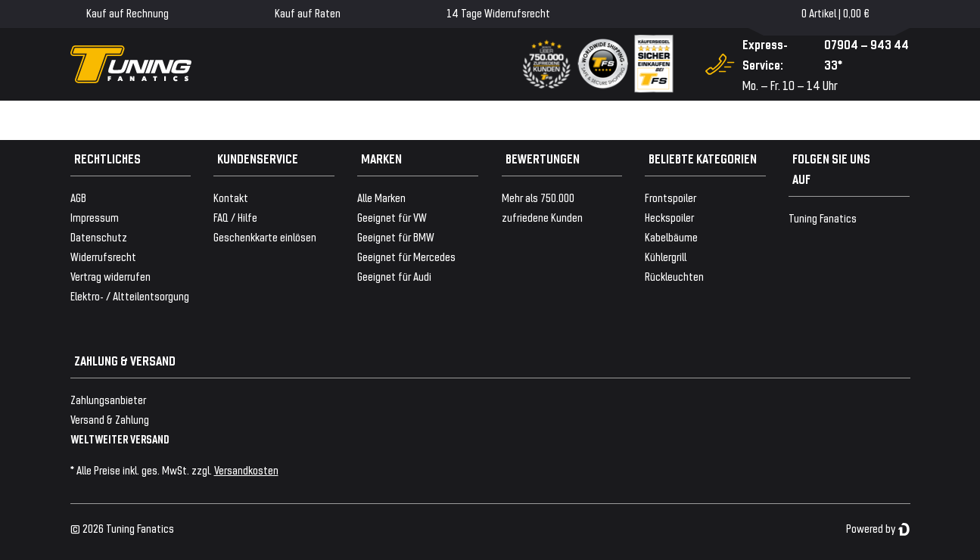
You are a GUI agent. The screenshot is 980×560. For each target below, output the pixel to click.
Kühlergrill (666, 256)
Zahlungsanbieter (108, 399)
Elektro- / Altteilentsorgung (130, 296)
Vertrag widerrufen (110, 276)
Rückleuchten (674, 276)
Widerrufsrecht (103, 256)
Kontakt (231, 197)
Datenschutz (99, 236)
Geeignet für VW (392, 217)
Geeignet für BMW (396, 236)
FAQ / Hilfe (235, 217)
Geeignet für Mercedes (406, 256)
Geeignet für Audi (394, 276)
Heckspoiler (669, 217)
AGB (78, 197)
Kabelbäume (671, 236)
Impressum (95, 217)
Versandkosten (246, 470)
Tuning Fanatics (823, 218)
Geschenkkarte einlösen (265, 236)
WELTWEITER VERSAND (120, 439)
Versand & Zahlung (110, 419)
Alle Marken (381, 197)
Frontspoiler (670, 197)
